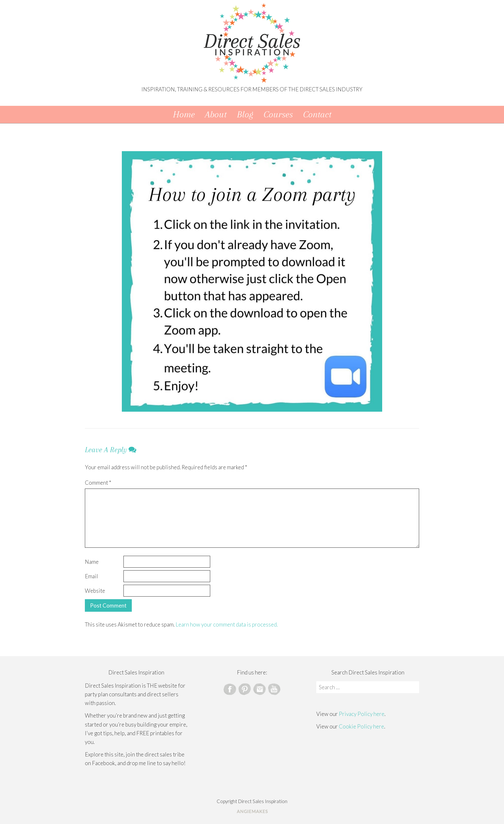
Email (91, 576)
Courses (278, 114)
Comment (98, 483)
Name (92, 562)
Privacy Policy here (362, 714)
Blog (245, 114)
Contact (317, 114)
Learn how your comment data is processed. (227, 624)
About (216, 114)
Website (95, 591)
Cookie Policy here (361, 726)
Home (184, 114)
